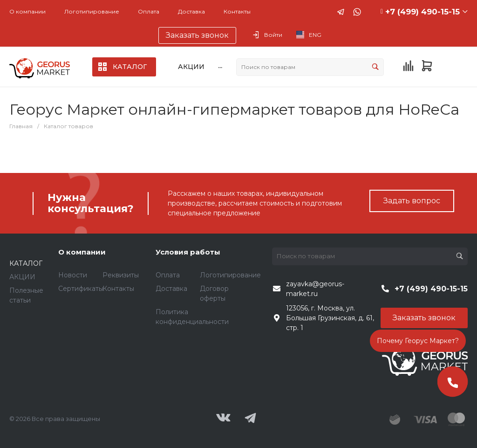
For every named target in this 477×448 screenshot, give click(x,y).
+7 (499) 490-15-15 (422, 12)
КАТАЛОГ (26, 263)
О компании (27, 11)
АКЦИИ (22, 277)
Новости (73, 275)
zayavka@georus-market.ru (315, 289)
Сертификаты (81, 289)
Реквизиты (121, 275)
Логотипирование (92, 11)
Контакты (237, 11)
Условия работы (188, 252)
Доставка (191, 11)
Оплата (149, 11)
